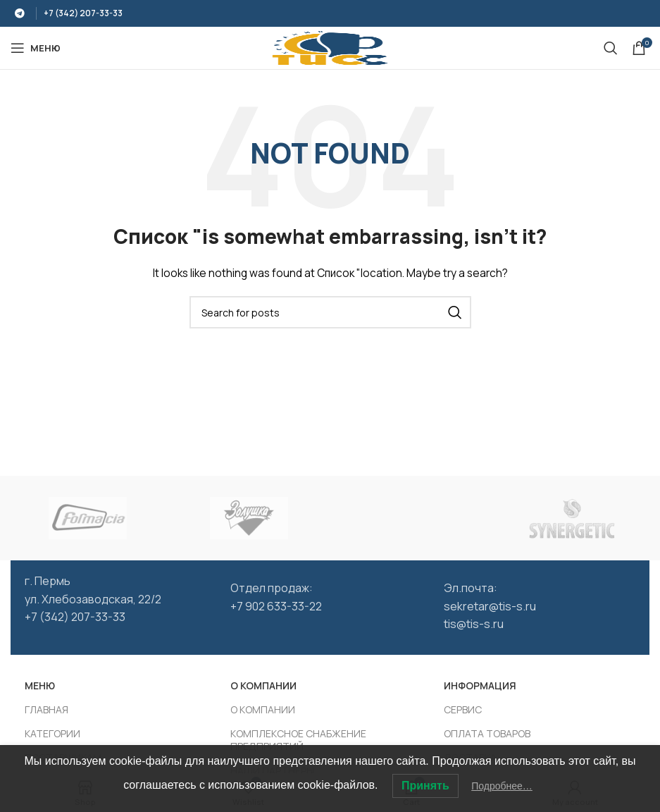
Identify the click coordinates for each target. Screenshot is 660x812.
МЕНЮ (40, 685)
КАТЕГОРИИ (52, 733)
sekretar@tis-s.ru (490, 606)
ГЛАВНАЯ (46, 709)
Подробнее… (502, 786)
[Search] (611, 48)
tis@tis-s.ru (474, 624)
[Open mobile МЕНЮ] (36, 48)
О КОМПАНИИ (263, 685)
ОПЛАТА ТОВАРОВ (487, 733)
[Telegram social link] (20, 13)
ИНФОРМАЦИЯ (480, 685)
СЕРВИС (463, 709)
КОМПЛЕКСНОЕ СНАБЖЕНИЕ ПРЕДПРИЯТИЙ (298, 740)
